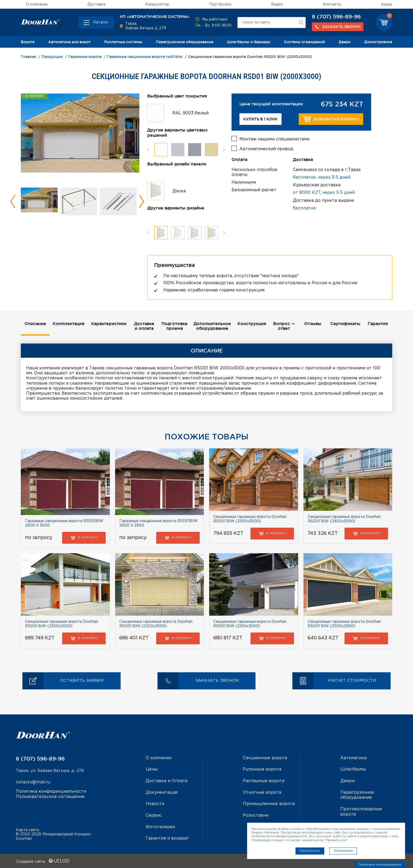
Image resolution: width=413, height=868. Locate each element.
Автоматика (353, 758)
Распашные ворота (264, 781)
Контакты (332, 4)
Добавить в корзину (331, 119)
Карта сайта (27, 829)
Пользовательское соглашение (50, 797)
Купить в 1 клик (260, 119)
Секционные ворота (265, 758)
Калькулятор (157, 4)
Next (141, 202)
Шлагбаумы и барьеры (249, 42)
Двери (345, 42)
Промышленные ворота (269, 804)
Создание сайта (43, 861)
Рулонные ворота (262, 770)
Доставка (96, 4)
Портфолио (220, 4)
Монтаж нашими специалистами (274, 139)
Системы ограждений (304, 42)
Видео (277, 4)
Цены (152, 770)
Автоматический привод (266, 148)
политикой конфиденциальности (279, 836)
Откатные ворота (262, 792)
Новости (155, 804)
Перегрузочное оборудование (185, 42)
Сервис (154, 815)
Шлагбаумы (353, 770)
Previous (13, 202)
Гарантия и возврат (167, 838)
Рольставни (256, 815)
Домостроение (378, 42)
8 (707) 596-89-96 (336, 17)
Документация (162, 792)
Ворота (28, 42)
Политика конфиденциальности (51, 792)
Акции (387, 4)
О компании (37, 4)
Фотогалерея (160, 827)
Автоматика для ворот (69, 42)
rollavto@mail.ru (33, 783)
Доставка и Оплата (167, 781)
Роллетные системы (123, 42)
